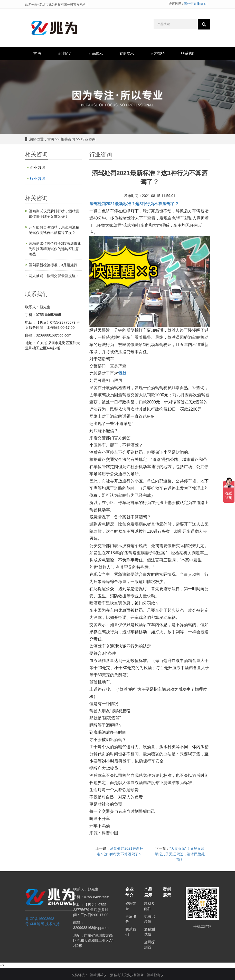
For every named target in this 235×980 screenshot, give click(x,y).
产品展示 (96, 53)
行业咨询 (88, 139)
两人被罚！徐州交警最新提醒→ (54, 276)
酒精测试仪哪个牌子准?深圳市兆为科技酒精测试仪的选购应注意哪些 (55, 249)
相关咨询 (68, 139)
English (202, 4)
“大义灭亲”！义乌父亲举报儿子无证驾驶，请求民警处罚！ (180, 854)
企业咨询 (37, 167)
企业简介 (65, 53)
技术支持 (52, 924)
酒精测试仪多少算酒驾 (127, 975)
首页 (51, 139)
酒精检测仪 (155, 975)
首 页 (37, 53)
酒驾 (122, 373)
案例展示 (127, 53)
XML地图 (37, 924)
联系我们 (188, 53)
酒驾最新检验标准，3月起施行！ (55, 265)
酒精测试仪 (98, 975)
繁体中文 (190, 4)
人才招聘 (157, 53)
